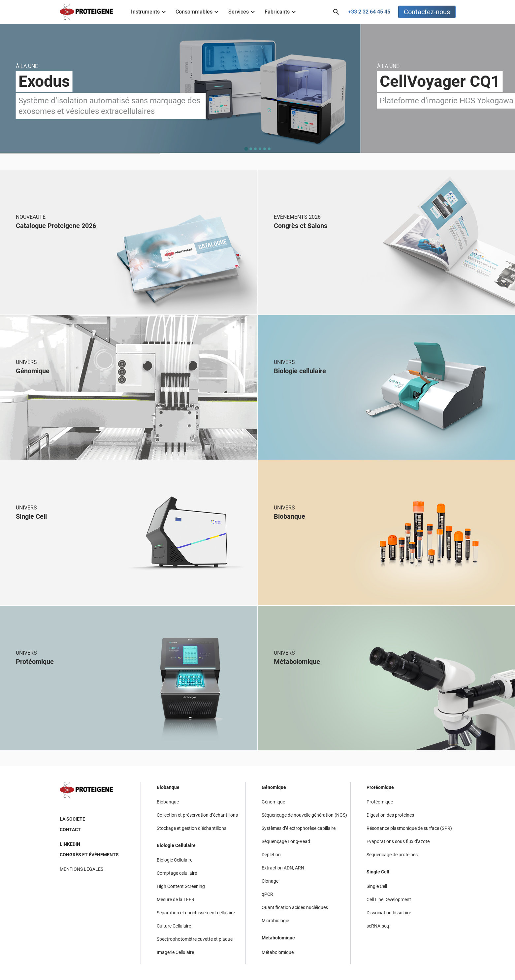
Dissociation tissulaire (389, 913)
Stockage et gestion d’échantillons (192, 828)
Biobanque (168, 787)
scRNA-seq (378, 926)
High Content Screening (181, 886)
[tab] (246, 149)
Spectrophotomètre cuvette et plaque (195, 939)
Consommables (198, 12)
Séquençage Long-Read (286, 841)
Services (242, 12)
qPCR (267, 894)
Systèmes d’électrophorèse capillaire (299, 828)
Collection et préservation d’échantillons (197, 815)
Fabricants (281, 12)
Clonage (270, 881)
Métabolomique (278, 938)
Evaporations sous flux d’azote (398, 841)
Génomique (274, 787)
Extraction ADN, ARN (283, 868)
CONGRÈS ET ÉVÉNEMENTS (89, 855)
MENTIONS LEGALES (81, 869)
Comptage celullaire (177, 873)
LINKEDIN (70, 844)
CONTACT (70, 830)
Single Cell (378, 872)
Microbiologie (275, 921)
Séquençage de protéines (392, 855)
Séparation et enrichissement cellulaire (196, 913)
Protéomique (380, 787)
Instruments (149, 12)
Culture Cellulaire (174, 926)
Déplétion (271, 855)
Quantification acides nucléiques (295, 907)
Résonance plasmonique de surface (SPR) (409, 828)
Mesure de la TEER (176, 899)
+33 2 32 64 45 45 (369, 12)
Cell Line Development (389, 899)
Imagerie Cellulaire (175, 952)
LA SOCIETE (72, 819)
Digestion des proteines (390, 815)
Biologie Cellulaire (176, 845)
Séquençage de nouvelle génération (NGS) (304, 815)
